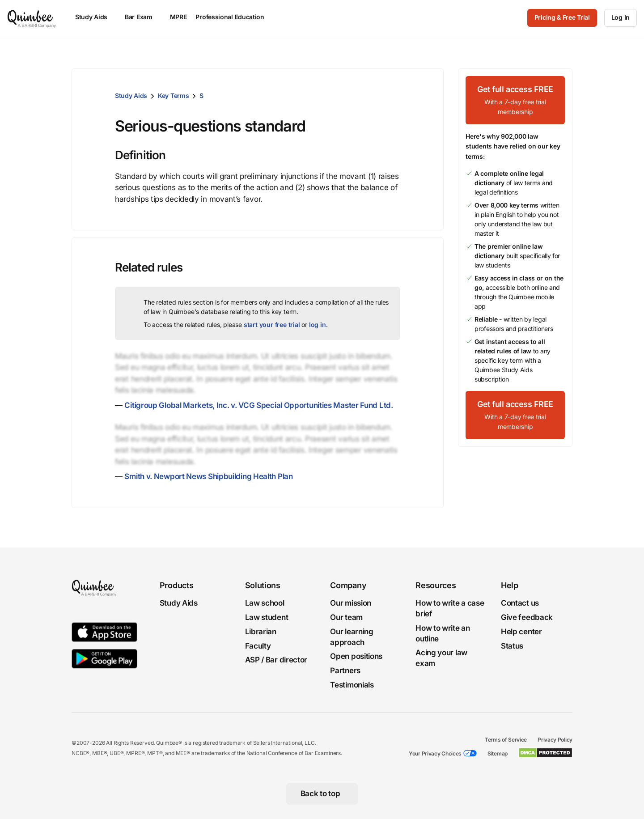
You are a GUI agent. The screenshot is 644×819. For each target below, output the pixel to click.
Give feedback (527, 617)
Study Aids (131, 95)
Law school (265, 603)
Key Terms (173, 95)
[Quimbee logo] (32, 18)
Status (512, 646)
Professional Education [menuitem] (234, 17)
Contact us (520, 603)
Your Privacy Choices (435, 753)
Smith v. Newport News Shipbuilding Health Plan (208, 476)
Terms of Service (506, 740)
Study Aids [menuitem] (95, 17)
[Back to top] (322, 794)
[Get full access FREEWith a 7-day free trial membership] (515, 100)
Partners (345, 670)
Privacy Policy (555, 740)
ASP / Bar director (276, 660)
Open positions (356, 657)
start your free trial (272, 325)
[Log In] (621, 18)
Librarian (261, 632)
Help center (521, 632)
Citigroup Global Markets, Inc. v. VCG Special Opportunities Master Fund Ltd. (258, 405)
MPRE (178, 17)
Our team (346, 617)
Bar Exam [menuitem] (143, 17)
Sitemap (498, 753)
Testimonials (352, 685)
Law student (267, 617)
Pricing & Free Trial (562, 17)
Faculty (258, 646)
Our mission (351, 603)
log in (318, 325)
